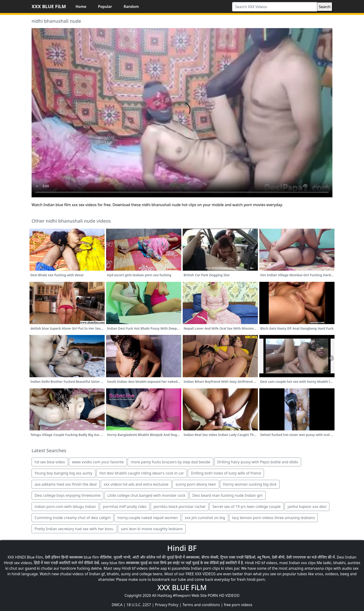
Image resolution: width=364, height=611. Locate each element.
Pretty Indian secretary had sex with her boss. (74, 529)
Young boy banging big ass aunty (63, 473)
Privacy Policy (167, 605)
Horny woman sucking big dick (250, 484)
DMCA (117, 605)
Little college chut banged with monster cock (146, 495)
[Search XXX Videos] (275, 7)
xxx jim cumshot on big (205, 518)
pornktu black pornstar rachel (180, 507)
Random (131, 6)
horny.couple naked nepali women (148, 518)
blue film (91, 557)
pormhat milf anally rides (125, 507)
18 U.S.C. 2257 (139, 605)
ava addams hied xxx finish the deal (66, 484)
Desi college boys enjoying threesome (67, 495)
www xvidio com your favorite (98, 462)
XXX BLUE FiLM (49, 6)
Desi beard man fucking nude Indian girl (227, 495)
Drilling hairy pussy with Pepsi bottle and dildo (258, 462)
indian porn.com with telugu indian (65, 507)
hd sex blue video (50, 462)
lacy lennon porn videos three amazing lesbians (273, 518)
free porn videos (238, 605)
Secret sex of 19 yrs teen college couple (247, 507)
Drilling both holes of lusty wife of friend (226, 473)
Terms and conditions (201, 605)
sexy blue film (113, 563)
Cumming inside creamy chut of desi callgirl (73, 518)
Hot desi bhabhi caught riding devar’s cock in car (142, 473)
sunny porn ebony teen (196, 484)
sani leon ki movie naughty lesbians (152, 529)
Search (325, 7)
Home (81, 6)
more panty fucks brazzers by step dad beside (171, 462)
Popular (105, 6)
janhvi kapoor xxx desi (307, 507)
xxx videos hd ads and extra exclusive (136, 484)
